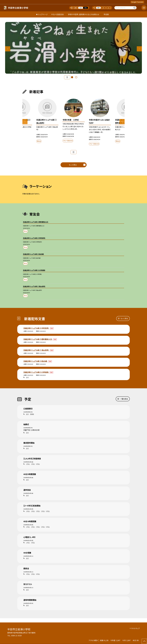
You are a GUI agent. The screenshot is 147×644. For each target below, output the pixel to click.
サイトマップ (135, 628)
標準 (98, 8)
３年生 (33, 511)
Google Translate (137, 2)
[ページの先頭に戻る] (144, 641)
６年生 (38, 464)
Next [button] (139, 49)
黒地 (86, 8)
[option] (73, 48)
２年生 (28, 464)
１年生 (28, 543)
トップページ (43, 14)
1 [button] (72, 77)
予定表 (106, 14)
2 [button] (76, 77)
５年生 (43, 511)
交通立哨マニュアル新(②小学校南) (36, 372)
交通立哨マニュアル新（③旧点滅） (36, 361)
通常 (76, 8)
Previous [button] (8, 49)
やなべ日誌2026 (57, 14)
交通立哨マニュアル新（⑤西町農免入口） (38, 339)
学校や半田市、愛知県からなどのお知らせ (84, 14)
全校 (27, 377)
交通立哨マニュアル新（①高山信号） (36, 350)
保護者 (32, 414)
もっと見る (73, 165)
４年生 (33, 464)
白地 (81, 8)
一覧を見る (124, 399)
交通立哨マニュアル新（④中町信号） (36, 328)
